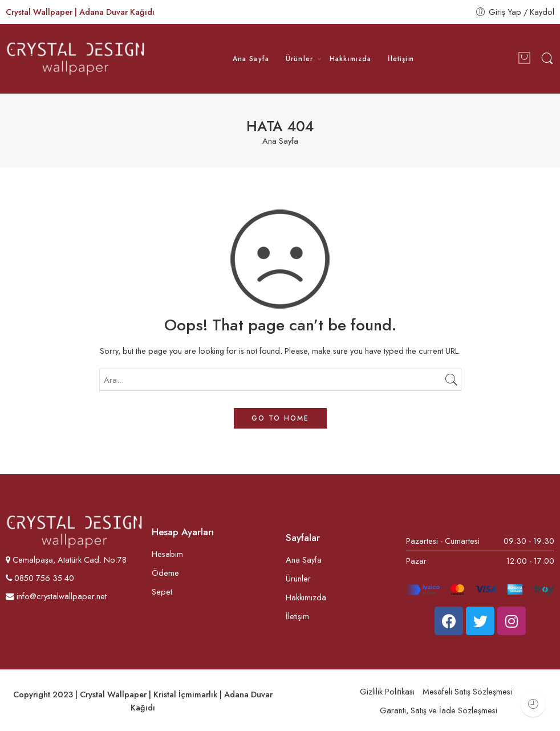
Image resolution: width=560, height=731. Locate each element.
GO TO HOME (280, 418)
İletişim (401, 58)
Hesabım (167, 554)
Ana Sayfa (251, 58)
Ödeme (165, 573)
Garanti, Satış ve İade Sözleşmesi (439, 710)
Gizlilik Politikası (387, 691)
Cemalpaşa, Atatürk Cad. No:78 (70, 560)
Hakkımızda (351, 58)
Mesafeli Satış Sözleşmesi (467, 691)
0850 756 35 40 (43, 578)
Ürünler (299, 58)
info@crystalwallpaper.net (56, 596)
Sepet (162, 591)
